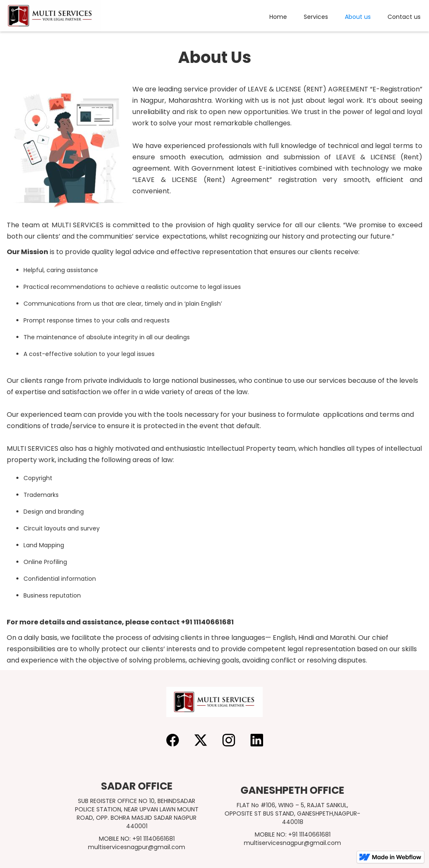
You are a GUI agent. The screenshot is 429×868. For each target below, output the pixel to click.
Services (316, 17)
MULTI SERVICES (78, 225)
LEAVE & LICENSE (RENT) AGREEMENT (308, 89)
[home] (50, 16)
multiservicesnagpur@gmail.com (137, 847)
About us (358, 17)
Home (278, 17)
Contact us (404, 17)
